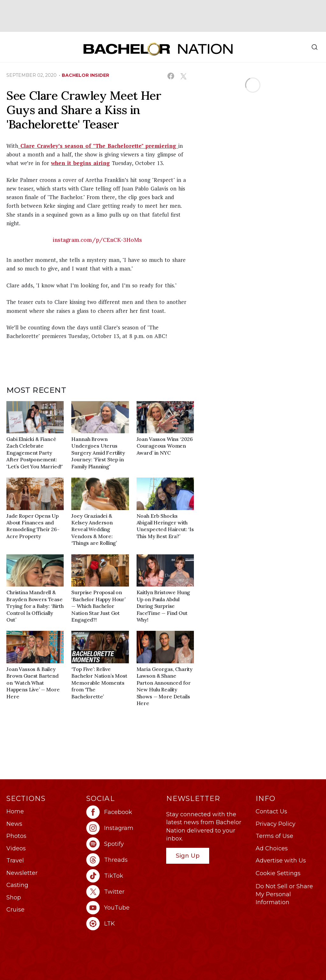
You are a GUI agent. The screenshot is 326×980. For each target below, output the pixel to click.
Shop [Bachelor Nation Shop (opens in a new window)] (14, 897)
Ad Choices (272, 848)
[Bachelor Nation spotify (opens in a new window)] (123, 844)
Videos (16, 848)
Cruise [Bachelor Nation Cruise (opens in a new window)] (15, 910)
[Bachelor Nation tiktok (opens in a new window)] (123, 876)
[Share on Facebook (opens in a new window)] (171, 76)
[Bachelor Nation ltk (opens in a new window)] (123, 924)
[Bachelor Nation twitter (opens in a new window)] (123, 892)
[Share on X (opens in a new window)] (183, 76)
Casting (17, 885)
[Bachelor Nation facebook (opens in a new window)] (123, 812)
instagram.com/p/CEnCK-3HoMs (97, 240)
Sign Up (188, 856)
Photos (16, 836)
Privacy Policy (276, 824)
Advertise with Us (281, 861)
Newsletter (22, 873)
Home (15, 811)
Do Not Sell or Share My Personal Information (284, 894)
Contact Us (271, 811)
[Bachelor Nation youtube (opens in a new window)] (123, 908)
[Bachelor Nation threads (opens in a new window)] (123, 860)
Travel (15, 861)
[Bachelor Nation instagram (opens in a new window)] (123, 828)
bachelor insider (85, 75)
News (14, 824)
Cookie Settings (278, 873)
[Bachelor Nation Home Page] (158, 49)
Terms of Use (274, 836)
